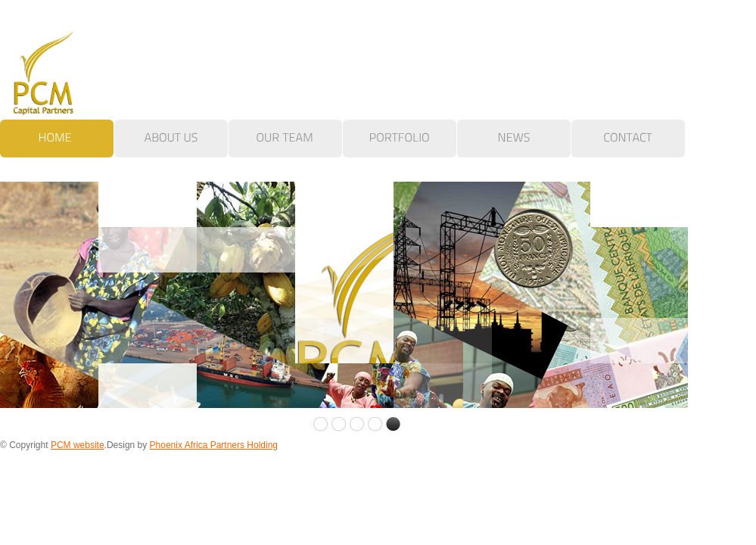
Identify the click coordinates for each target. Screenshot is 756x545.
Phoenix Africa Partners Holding (214, 445)
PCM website (78, 445)
